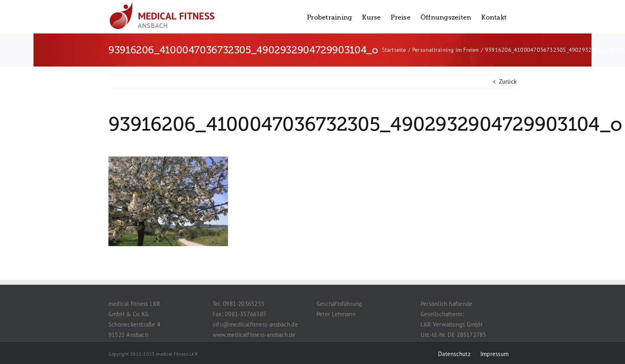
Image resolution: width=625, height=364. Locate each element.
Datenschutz (454, 354)
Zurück (508, 81)
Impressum (494, 354)
